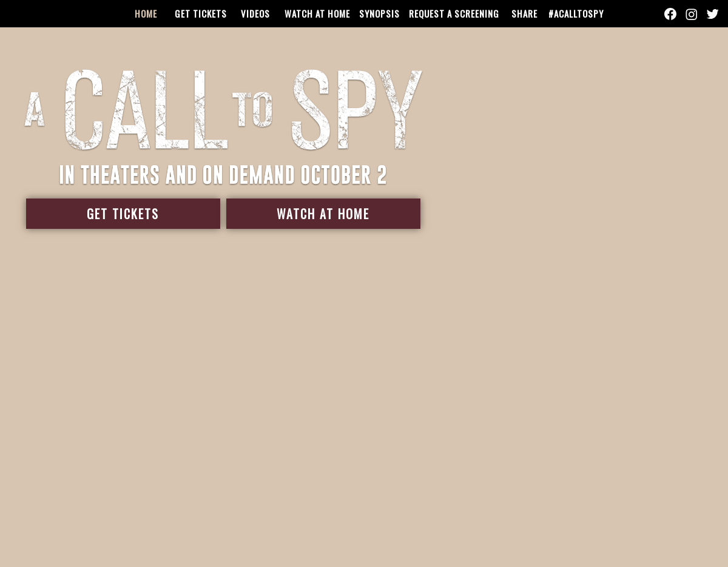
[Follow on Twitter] (712, 14)
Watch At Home (322, 214)
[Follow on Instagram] (691, 14)
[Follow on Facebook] (670, 14)
